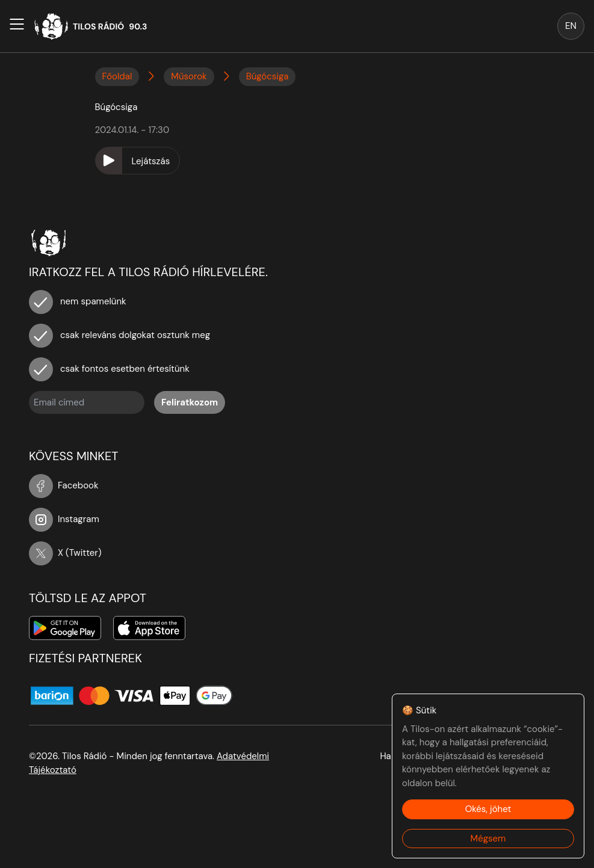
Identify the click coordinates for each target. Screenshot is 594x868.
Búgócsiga (268, 76)
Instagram (64, 519)
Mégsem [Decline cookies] (488, 839)
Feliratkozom (190, 402)
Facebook (64, 485)
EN (571, 26)
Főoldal (117, 76)
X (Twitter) (65, 553)
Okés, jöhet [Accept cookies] (488, 809)
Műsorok (189, 76)
